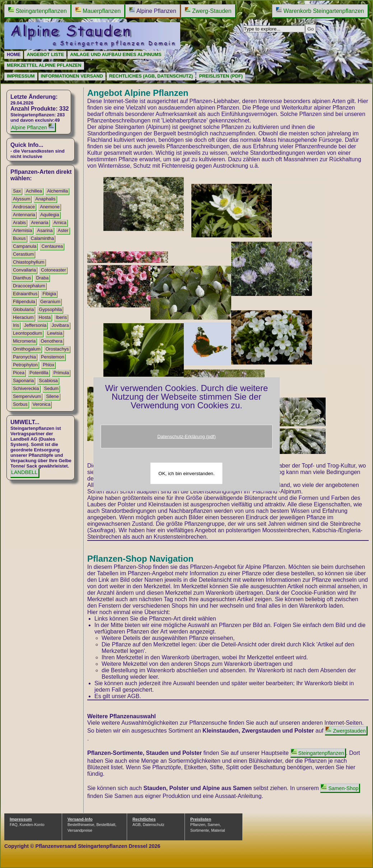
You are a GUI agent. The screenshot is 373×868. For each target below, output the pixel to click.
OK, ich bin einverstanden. (186, 473)
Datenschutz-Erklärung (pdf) (186, 436)
